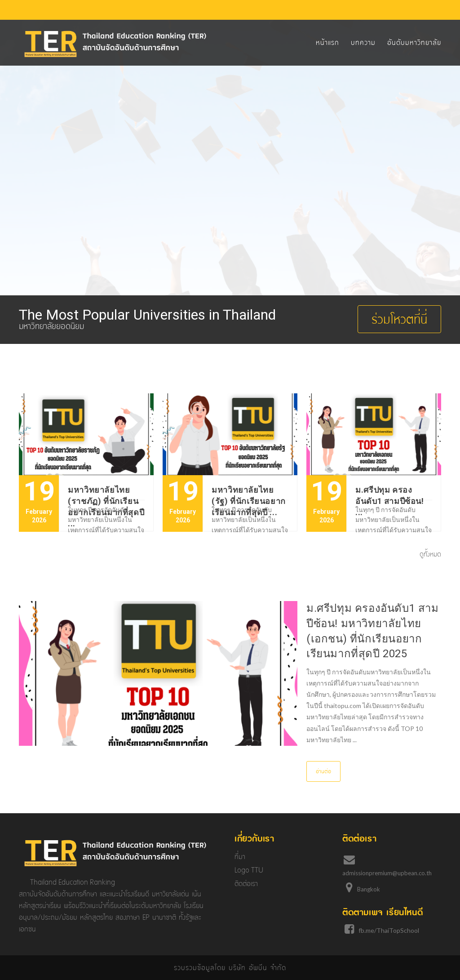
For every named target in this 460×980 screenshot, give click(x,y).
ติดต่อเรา (246, 884)
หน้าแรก (327, 42)
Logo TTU (249, 870)
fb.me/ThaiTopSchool (389, 930)
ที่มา (240, 857)
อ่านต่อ (323, 771)
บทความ (363, 42)
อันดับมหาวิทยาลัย (414, 42)
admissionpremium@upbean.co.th (387, 873)
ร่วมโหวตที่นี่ (399, 319)
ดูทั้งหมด (430, 554)
